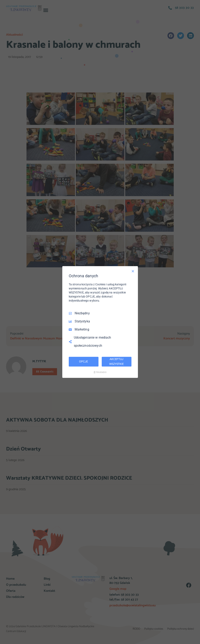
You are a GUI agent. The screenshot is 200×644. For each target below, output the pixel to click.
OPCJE (83, 361)
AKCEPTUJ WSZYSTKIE (116, 361)
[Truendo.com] (100, 372)
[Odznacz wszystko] (133, 271)
